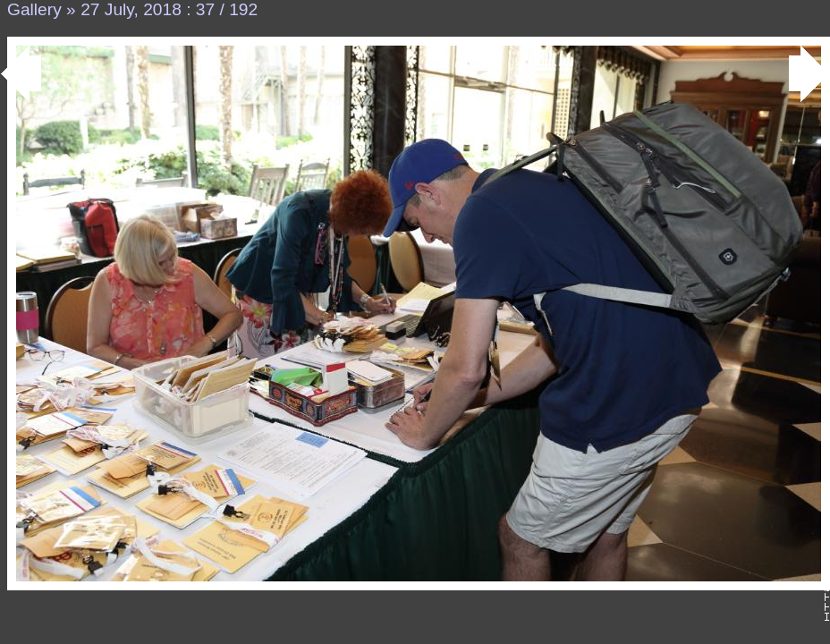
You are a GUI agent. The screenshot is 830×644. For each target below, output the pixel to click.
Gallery (34, 9)
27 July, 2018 (131, 9)
